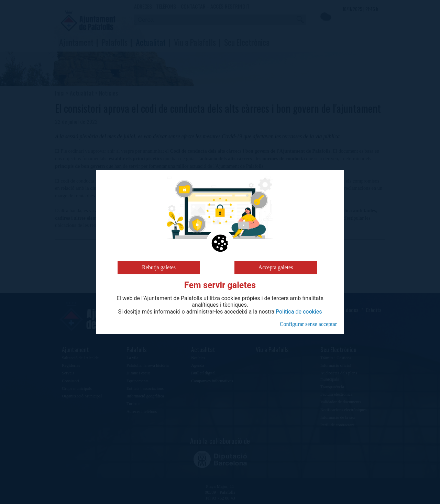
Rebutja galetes (159, 267)
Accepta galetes (276, 267)
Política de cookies (299, 312)
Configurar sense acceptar (308, 324)
